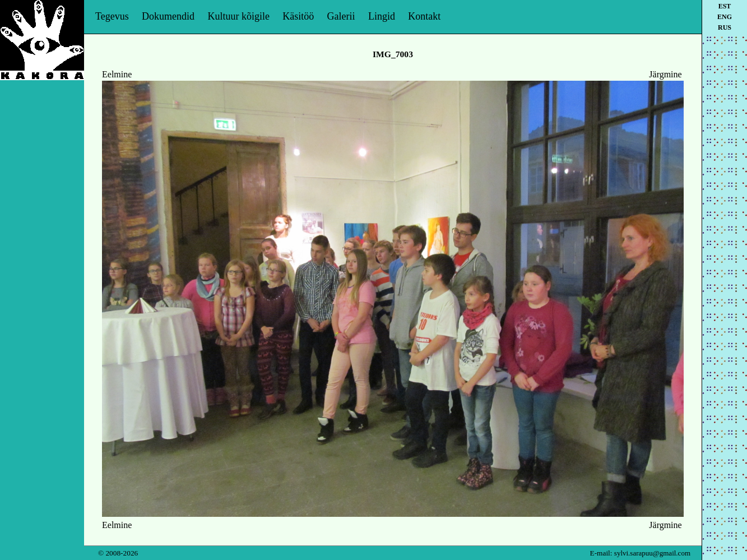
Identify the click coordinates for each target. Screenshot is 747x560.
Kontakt (424, 16)
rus (725, 27)
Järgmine (665, 74)
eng (725, 17)
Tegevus (112, 16)
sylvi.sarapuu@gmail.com (652, 553)
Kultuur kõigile (238, 16)
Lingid (382, 16)
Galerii (341, 16)
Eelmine (117, 74)
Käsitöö (298, 16)
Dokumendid (168, 16)
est (725, 6)
